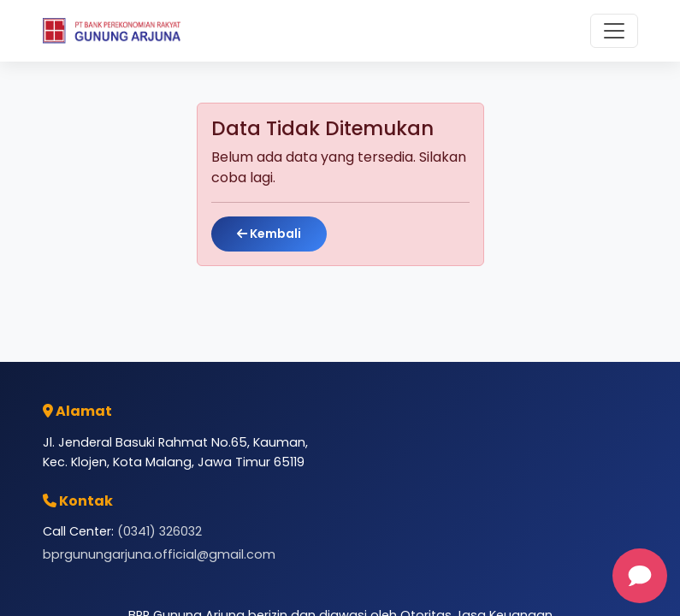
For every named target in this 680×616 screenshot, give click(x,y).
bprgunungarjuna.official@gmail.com (159, 554)
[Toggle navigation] (614, 31)
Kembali (269, 234)
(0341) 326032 (160, 531)
